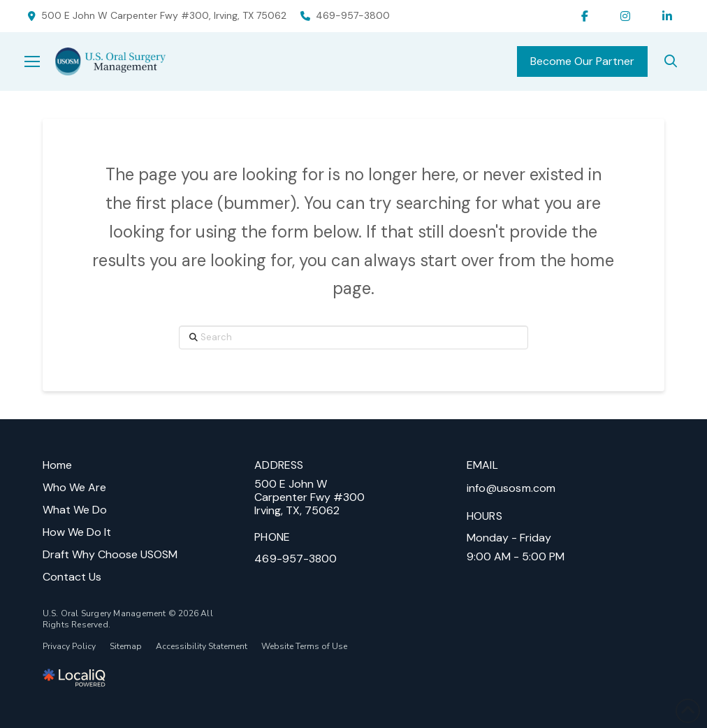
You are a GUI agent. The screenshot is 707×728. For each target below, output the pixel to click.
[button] (40, 61)
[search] (671, 61)
